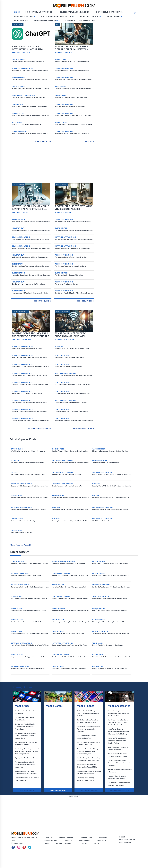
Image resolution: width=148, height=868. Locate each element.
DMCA (96, 843)
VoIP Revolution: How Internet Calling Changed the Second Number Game (25, 736)
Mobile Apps (22, 706)
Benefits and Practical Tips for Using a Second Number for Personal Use (25, 726)
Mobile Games (114, 16)
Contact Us (82, 843)
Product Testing (51, 840)
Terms (47, 843)
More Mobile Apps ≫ (43, 141)
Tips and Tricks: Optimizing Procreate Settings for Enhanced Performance (119, 763)
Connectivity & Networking (39, 12)
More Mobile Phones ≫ (89, 790)
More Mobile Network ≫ (84, 428)
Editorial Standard (66, 838)
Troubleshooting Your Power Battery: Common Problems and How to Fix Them (118, 713)
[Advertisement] (74, 166)
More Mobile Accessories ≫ (40, 428)
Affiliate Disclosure (64, 843)
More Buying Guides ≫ (42, 301)
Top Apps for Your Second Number (26, 758)
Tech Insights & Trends (45, 20)
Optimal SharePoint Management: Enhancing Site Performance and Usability (88, 713)
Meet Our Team (86, 838)
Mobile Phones (21, 21)
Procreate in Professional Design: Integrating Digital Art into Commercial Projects (88, 751)
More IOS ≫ (90, 141)
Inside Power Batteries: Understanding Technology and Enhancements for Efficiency (118, 731)
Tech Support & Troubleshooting (79, 21)
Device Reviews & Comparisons (74, 12)
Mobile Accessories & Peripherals (57, 16)
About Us (48, 838)
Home (17, 12)
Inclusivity (103, 838)
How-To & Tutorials (24, 16)
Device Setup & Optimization (110, 12)
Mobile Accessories (119, 706)
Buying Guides (22, 687)
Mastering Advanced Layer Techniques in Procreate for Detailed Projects (117, 740)
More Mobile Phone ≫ (85, 301)
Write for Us (102, 840)
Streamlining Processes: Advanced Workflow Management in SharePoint (88, 729)
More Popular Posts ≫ (21, 545)
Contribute (68, 840)
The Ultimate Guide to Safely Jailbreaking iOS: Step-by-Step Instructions (25, 764)
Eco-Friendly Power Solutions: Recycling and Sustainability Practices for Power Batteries (118, 722)
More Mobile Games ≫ (58, 790)
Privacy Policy (85, 840)
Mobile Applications (90, 16)
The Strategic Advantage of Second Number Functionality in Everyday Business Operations (27, 751)
